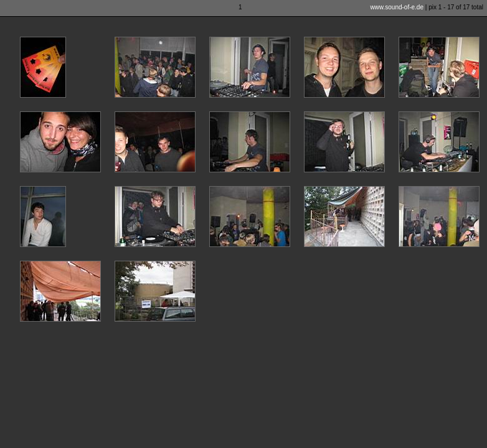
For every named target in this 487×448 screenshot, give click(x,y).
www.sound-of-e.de (397, 7)
